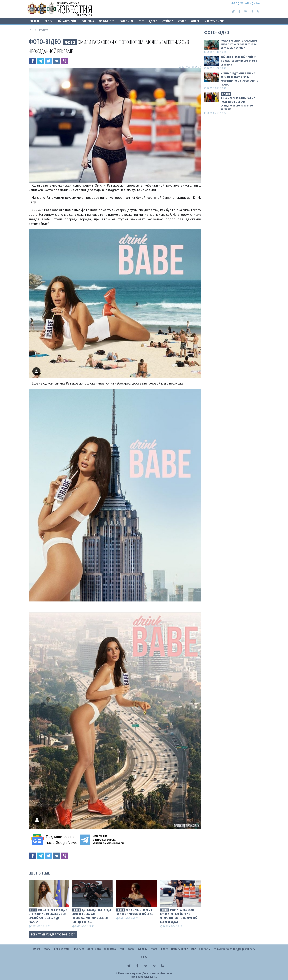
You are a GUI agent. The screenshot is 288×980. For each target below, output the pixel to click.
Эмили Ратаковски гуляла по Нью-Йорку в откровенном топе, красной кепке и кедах (179, 916)
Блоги (48, 21)
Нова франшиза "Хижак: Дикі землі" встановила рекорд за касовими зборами (239, 44)
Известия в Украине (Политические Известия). (145, 973)
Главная (34, 21)
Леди (234, 3)
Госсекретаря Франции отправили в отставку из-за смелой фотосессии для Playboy (48, 916)
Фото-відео (107, 21)
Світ (141, 21)
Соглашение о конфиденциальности (234, 949)
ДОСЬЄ (153, 21)
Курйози (167, 21)
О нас (257, 3)
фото (70, 42)
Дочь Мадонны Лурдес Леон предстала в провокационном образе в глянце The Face (92, 916)
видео (226, 94)
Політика (88, 21)
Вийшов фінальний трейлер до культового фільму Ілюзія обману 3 (239, 61)
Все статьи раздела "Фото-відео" (53, 934)
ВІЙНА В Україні (67, 21)
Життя (195, 21)
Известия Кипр (214, 21)
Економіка (126, 21)
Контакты (245, 3)
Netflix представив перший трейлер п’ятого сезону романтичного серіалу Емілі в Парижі (239, 79)
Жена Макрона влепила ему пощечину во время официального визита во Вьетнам (238, 104)
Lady (193, 949)
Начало (37, 949)
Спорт (182, 21)
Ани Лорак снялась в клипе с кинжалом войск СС (135, 912)
